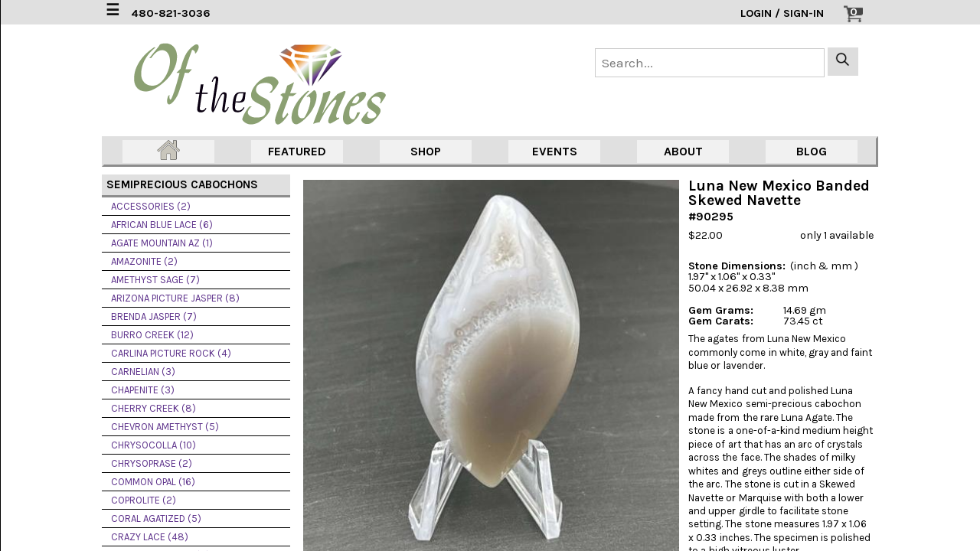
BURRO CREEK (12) (152, 335)
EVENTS (555, 151)
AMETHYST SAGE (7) (155, 280)
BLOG (812, 151)
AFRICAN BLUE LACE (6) (162, 225)
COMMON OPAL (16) (153, 482)
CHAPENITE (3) (143, 390)
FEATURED (297, 151)
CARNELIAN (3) (143, 372)
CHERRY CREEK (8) (154, 408)
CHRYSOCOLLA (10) (154, 445)
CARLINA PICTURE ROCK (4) (171, 353)
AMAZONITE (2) (144, 261)
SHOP (426, 151)
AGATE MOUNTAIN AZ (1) (162, 243)
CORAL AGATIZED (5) (156, 518)
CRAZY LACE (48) (150, 537)
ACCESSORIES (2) (151, 206)
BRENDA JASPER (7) (154, 316)
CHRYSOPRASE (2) (152, 463)
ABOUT (683, 151)
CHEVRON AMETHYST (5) (165, 427)
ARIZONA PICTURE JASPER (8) (175, 298)
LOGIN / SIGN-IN (782, 13)
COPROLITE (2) (144, 500)
